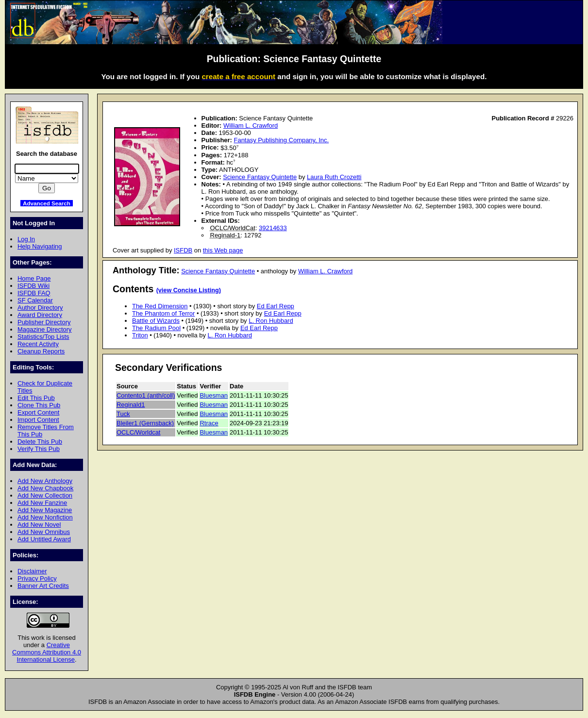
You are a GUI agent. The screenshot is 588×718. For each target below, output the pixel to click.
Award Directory (40, 315)
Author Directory (40, 308)
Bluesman (214, 395)
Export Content (38, 412)
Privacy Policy (37, 578)
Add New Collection (45, 495)
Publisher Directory (44, 322)
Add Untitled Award (44, 539)
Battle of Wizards (156, 321)
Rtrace (209, 423)
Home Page (34, 278)
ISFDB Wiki (34, 286)
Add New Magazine (45, 510)
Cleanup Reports (41, 351)
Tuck (123, 414)
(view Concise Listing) (189, 290)
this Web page (223, 250)
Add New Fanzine (42, 503)
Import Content (38, 420)
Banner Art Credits (43, 586)
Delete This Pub (40, 442)
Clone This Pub (39, 405)
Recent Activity (38, 344)
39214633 (273, 228)
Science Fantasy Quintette (260, 177)
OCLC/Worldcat (138, 432)
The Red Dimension (160, 306)
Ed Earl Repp (276, 306)
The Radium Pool (156, 328)
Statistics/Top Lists (43, 337)
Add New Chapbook (45, 488)
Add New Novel (39, 525)
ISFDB (183, 250)
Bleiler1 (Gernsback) (145, 423)
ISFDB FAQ (34, 293)
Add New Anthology (45, 481)
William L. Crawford (251, 125)
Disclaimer (32, 571)
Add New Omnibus (44, 532)
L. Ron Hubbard (271, 321)
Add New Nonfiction (45, 517)
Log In (26, 239)
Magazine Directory (45, 329)
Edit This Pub (36, 398)
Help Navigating (40, 246)
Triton (140, 335)
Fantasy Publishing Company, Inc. (282, 140)
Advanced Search (47, 203)
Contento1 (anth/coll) (146, 395)
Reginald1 (131, 405)
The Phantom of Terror (163, 313)
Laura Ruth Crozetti (334, 177)
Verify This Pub (39, 449)
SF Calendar (35, 300)
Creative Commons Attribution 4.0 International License (47, 652)
